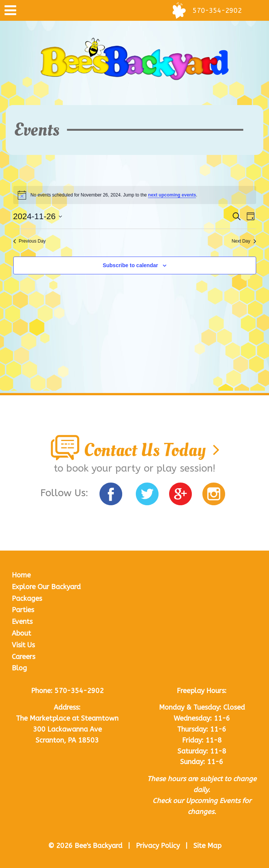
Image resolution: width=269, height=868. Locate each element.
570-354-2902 (79, 691)
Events (22, 622)
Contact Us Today (135, 450)
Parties (23, 610)
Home (21, 575)
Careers (23, 657)
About (21, 633)
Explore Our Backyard (46, 587)
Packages (27, 599)
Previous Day (30, 241)
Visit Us (23, 645)
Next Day (244, 241)
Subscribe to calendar (130, 265)
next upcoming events (172, 195)
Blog (19, 668)
